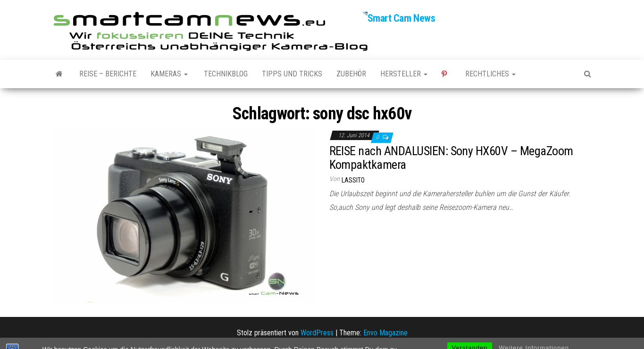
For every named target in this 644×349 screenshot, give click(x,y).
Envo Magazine (385, 333)
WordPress (317, 333)
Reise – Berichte (108, 74)
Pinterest (446, 74)
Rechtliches (490, 74)
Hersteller (404, 74)
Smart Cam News (401, 18)
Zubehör (351, 74)
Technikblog (225, 74)
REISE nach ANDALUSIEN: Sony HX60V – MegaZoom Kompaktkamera (451, 158)
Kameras (169, 74)
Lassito (353, 180)
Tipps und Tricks (292, 74)
